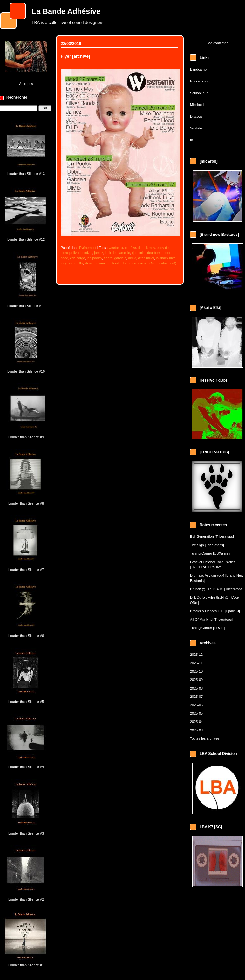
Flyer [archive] (75, 56)
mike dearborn (150, 253)
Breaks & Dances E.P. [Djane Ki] (215, 611)
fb (191, 140)
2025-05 (196, 713)
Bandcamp (198, 69)
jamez (99, 253)
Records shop (201, 81)
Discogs (196, 116)
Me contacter (218, 43)
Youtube (196, 128)
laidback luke (166, 258)
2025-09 (196, 680)
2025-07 (196, 696)
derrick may (146, 248)
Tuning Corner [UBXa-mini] (211, 553)
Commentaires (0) (163, 263)
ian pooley (94, 258)
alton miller (146, 258)
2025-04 (196, 722)
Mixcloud (197, 105)
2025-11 (196, 663)
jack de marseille (117, 253)
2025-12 (196, 654)
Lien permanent (135, 263)
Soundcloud (199, 93)
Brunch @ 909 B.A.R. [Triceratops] (217, 589)
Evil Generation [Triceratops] (212, 536)
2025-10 (196, 671)
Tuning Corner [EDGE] (207, 628)
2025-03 (196, 730)
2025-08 (196, 688)
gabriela (120, 258)
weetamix (116, 248)
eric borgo (77, 258)
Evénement (88, 248)
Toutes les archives (205, 738)
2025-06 (196, 705)
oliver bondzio (82, 253)
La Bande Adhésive (66, 11)
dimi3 (132, 258)
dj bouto (115, 263)
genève (130, 248)
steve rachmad (95, 263)
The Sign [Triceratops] (207, 545)
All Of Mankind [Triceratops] (211, 619)
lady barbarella (72, 263)
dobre (108, 258)
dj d (135, 253)
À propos (26, 84)
